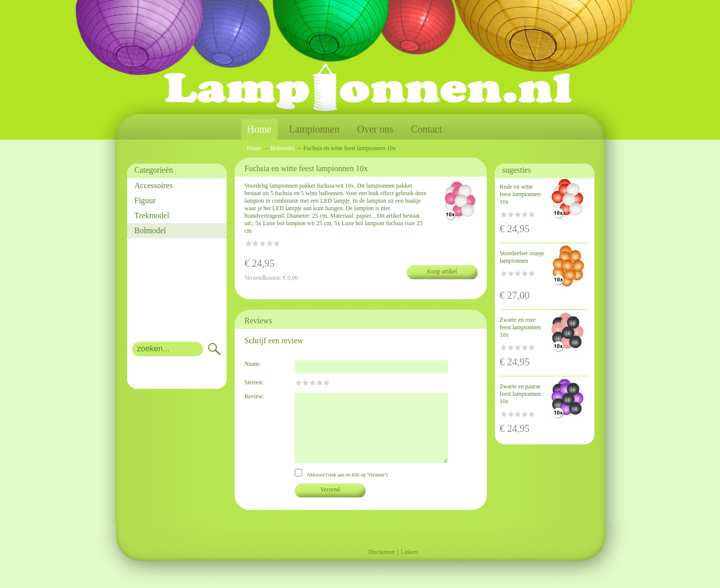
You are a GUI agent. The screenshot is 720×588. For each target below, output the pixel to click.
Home (259, 129)
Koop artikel (442, 271)
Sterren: (254, 382)
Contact (426, 129)
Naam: (253, 364)
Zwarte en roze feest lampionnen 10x (520, 327)
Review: (255, 396)
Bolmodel (150, 230)
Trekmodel (152, 215)
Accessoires (154, 185)
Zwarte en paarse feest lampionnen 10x (520, 394)
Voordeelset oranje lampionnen (522, 257)
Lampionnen (314, 129)
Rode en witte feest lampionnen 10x (520, 194)
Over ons (375, 129)
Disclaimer (382, 552)
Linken (409, 552)
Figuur (145, 200)
